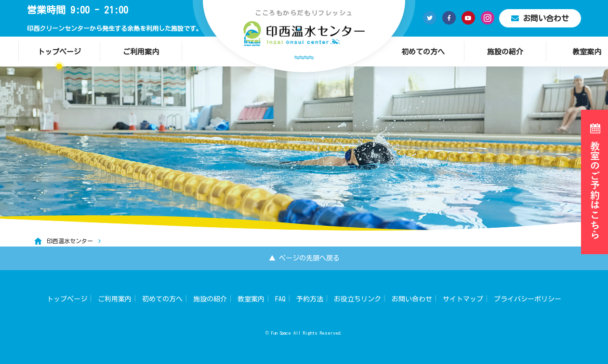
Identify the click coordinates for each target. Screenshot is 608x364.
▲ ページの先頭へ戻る (304, 258)
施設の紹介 (505, 52)
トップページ (59, 52)
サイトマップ (463, 299)
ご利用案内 (141, 52)
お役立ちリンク (357, 299)
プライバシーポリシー (528, 299)
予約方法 (310, 299)
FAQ (280, 299)
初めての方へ (423, 52)
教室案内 (251, 299)
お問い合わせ (540, 18)
